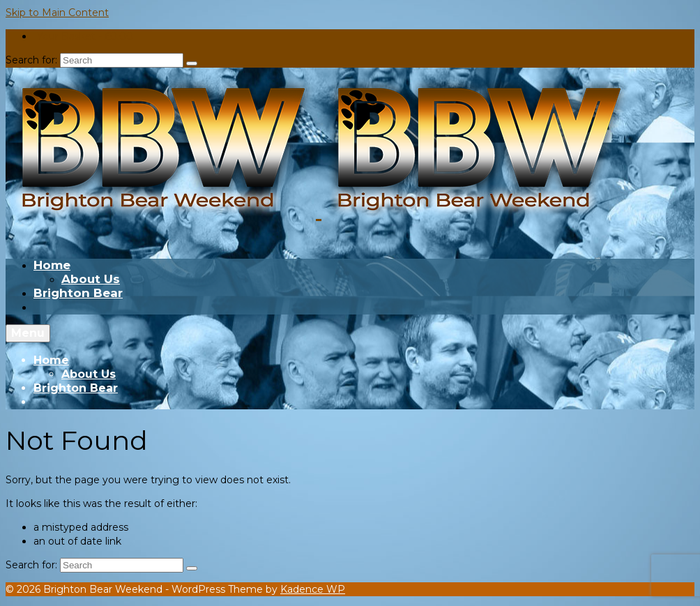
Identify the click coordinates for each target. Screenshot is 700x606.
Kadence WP (313, 589)
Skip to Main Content (57, 13)
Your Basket (83, 36)
